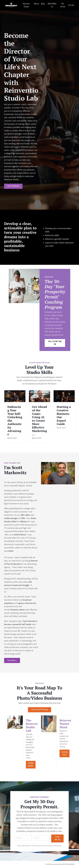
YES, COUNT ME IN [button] (55, 343)
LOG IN (71, 5)
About (36, 4)
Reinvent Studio (26, 5)
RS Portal (63, 5)
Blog (43, 4)
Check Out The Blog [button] (40, 710)
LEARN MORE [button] (31, 765)
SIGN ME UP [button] (57, 838)
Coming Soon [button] (65, 753)
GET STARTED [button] (13, 186)
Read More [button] (12, 660)
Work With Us (52, 5)
